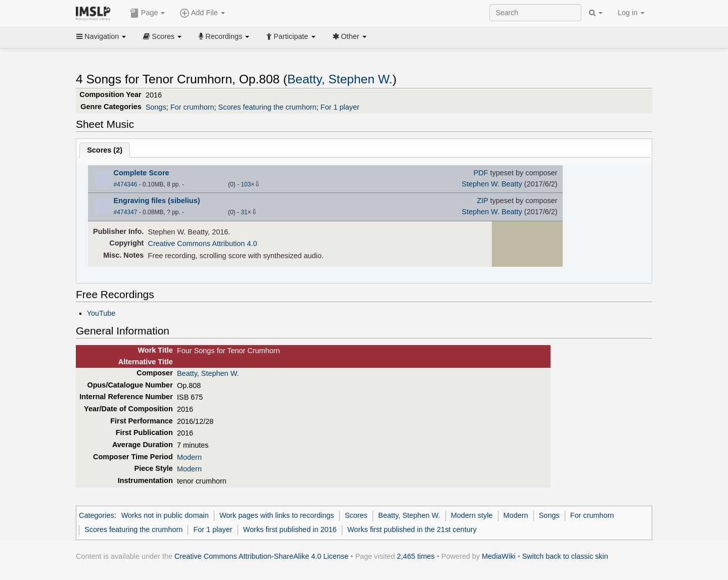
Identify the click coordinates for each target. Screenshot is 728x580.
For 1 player (340, 107)
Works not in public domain (165, 515)
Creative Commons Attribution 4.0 (203, 244)
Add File (202, 13)
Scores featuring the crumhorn (267, 107)
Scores (162, 36)
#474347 (126, 212)
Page (148, 13)
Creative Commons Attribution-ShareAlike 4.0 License (261, 556)
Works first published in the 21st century (412, 529)
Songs (156, 107)
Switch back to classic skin (565, 556)
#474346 (126, 184)
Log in (631, 13)
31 (244, 212)
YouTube (101, 313)
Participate (291, 36)
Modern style (472, 515)
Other (350, 36)
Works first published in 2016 (290, 529)
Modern (189, 457)
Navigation (101, 36)
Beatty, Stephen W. (340, 79)
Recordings (224, 36)
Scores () (105, 150)
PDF (481, 173)
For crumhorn (192, 107)
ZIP (482, 201)
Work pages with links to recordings (277, 515)
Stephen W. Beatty (492, 184)
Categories (97, 515)
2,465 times (416, 556)
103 (246, 184)
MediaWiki (499, 556)
